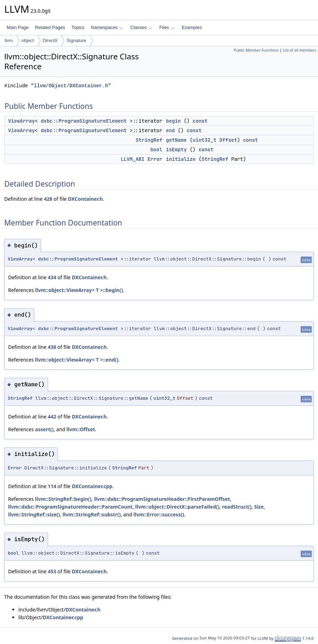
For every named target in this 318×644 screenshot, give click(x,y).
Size (259, 507)
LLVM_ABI (133, 159)
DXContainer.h (85, 199)
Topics (78, 27)
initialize (181, 159)
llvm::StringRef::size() (34, 514)
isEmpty (176, 150)
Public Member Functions (256, 50)
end (170, 130)
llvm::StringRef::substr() (92, 514)
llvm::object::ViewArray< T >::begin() (79, 290)
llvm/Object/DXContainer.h (71, 86)
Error (155, 159)
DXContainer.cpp (92, 486)
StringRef (149, 140)
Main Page (18, 27)
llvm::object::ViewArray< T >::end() (77, 360)
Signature (76, 40)
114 (52, 486)
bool (156, 150)
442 (52, 417)
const (200, 121)
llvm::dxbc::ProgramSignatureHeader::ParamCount (70, 507)
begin (173, 121)
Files (167, 27)
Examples (192, 27)
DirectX (50, 40)
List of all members (299, 50)
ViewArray (22, 121)
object (28, 40)
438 (52, 347)
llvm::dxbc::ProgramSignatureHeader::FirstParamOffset (162, 499)
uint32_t (205, 140)
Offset (228, 140)
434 (52, 277)
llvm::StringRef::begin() (63, 499)
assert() (44, 429)
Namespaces (107, 27)
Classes (141, 27)
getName (176, 140)
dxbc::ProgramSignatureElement (84, 121)
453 (52, 571)
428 (48, 199)
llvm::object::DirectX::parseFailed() (177, 507)
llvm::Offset (81, 429)
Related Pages (50, 27)
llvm (9, 40)
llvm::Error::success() (159, 514)
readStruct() (237, 507)
